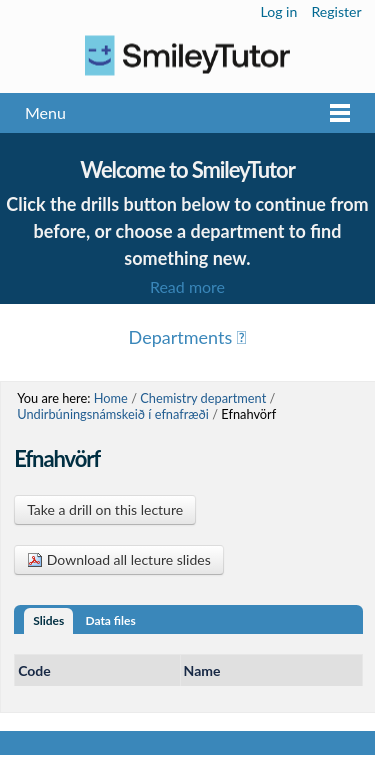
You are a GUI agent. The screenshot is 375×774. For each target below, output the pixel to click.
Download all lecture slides (119, 559)
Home (111, 398)
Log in (279, 11)
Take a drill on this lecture (105, 509)
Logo (187, 55)
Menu (45, 112)
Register (336, 11)
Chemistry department (203, 398)
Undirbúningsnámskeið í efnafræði (113, 414)
